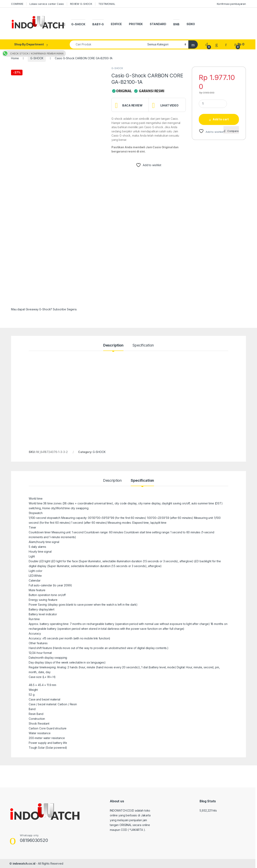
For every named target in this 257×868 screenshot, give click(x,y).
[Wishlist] (217, 44)
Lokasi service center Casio (47, 4)
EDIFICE (116, 24)
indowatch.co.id (24, 863)
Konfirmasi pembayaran (231, 4)
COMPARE (17, 4)
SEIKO (191, 24)
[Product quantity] (213, 104)
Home (15, 58)
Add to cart (221, 119)
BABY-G (98, 24)
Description (113, 345)
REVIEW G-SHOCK (81, 4)
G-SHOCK (78, 24)
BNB (176, 24)
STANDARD (158, 24)
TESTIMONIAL (107, 4)
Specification (143, 345)
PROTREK (136, 24)
